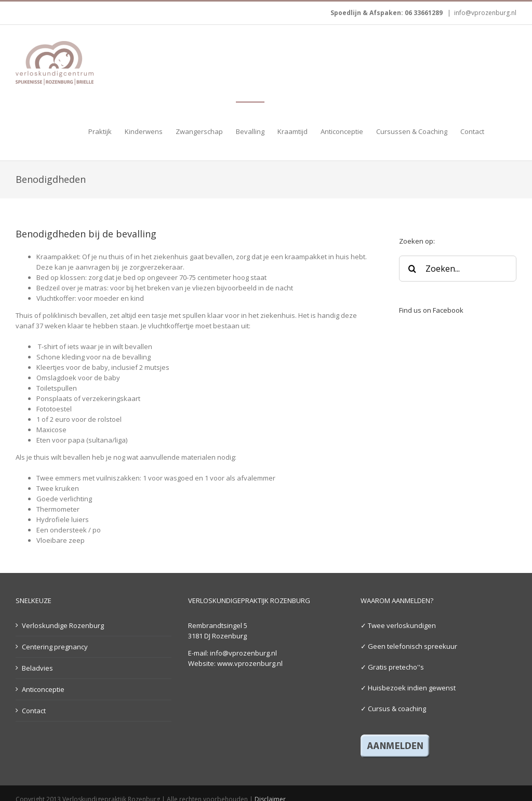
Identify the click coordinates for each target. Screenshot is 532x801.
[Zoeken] (412, 269)
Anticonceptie (43, 689)
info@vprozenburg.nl (485, 13)
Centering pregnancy (55, 647)
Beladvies (37, 668)
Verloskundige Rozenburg (63, 625)
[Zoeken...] (458, 269)
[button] (500, 131)
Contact (34, 711)
